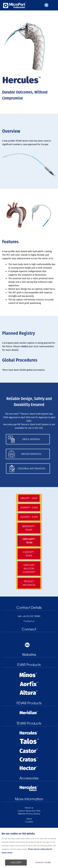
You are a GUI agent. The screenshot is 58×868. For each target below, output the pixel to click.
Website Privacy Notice (29, 814)
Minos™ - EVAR (29, 498)
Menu (53, 5)
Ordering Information (31, 469)
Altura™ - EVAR (29, 517)
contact (24, 346)
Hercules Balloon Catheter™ (29, 569)
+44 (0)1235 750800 (31, 616)
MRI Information (31, 454)
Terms (29, 819)
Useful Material (31, 439)
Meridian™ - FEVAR (29, 528)
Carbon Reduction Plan (29, 811)
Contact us (29, 621)
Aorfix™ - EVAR (29, 508)
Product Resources (29, 583)
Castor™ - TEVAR (29, 554)
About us (29, 808)
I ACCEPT (16, 863)
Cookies (29, 822)
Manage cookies (43, 862)
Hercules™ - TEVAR (29, 541)
